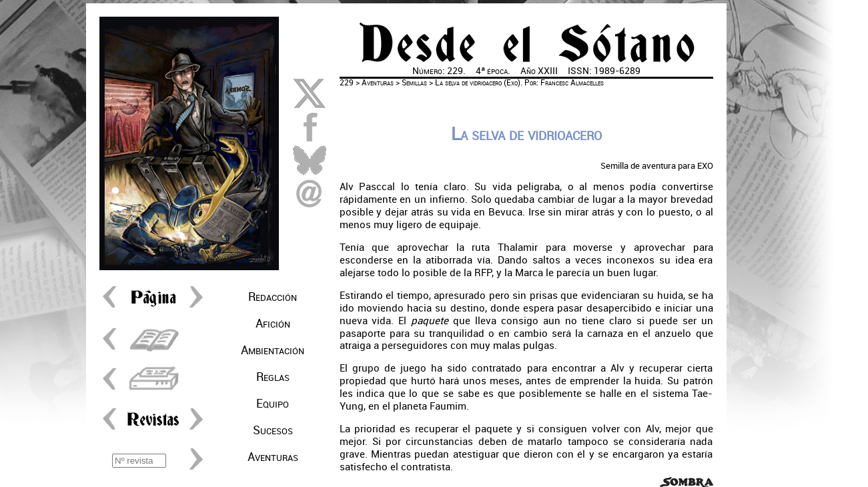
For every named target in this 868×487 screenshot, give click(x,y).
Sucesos (273, 430)
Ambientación (273, 350)
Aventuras (273, 457)
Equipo (273, 404)
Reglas (273, 377)
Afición (273, 324)
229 (347, 83)
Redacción (273, 297)
